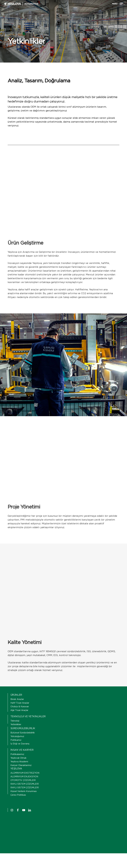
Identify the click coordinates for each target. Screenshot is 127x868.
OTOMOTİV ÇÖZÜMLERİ (23, 780)
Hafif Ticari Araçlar (20, 703)
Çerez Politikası (18, 795)
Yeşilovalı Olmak (18, 758)
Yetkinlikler (16, 725)
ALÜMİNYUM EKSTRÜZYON (25, 773)
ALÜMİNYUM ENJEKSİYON (24, 777)
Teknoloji (15, 721)
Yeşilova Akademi (19, 762)
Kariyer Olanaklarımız (21, 765)
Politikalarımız (17, 754)
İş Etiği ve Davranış (20, 744)
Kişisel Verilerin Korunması (24, 791)
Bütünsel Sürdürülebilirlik (23, 733)
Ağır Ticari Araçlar (19, 710)
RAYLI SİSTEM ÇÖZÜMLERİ (25, 784)
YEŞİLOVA (16, 769)
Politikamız (16, 740)
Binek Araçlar (17, 699)
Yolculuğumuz (17, 736)
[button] (117, 4)
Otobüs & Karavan (20, 707)
